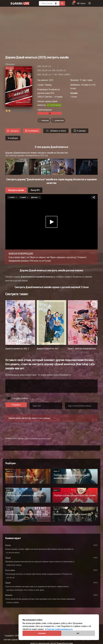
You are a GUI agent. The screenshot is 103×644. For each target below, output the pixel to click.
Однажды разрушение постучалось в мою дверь (25, 590)
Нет (78, 633)
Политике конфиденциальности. (60, 629)
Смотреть (13, 131)
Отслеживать (32, 131)
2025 (51, 80)
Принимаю (42, 633)
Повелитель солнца (14, 565)
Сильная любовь (13, 603)
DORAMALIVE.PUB (11, 439)
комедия (45, 121)
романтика (59, 121)
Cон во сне (10, 578)
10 (31, 111)
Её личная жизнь (13, 553)
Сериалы (21, 439)
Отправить (16, 405)
